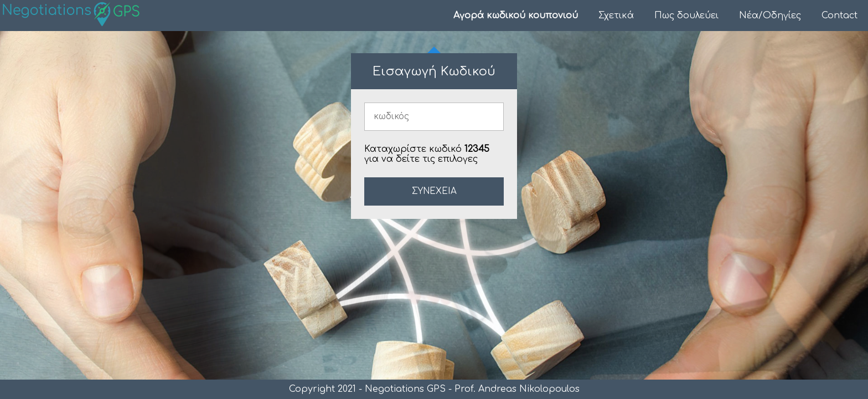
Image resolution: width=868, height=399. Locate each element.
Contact (839, 16)
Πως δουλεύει (686, 16)
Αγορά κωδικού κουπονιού (516, 16)
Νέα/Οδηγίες (770, 16)
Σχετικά (616, 16)
